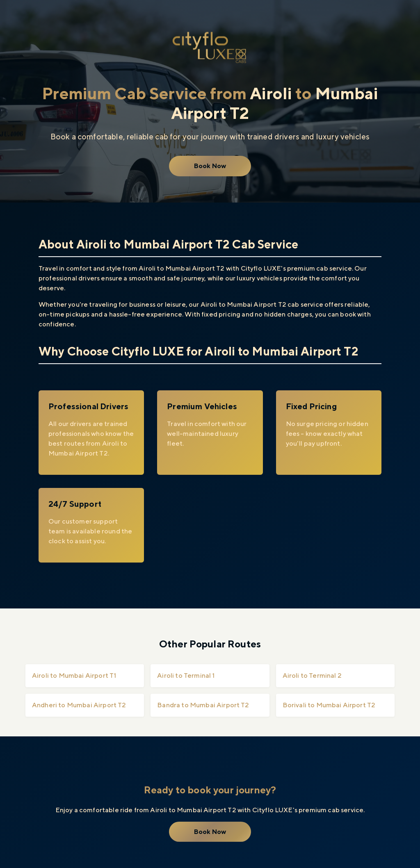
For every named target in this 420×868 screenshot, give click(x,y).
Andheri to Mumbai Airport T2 (79, 705)
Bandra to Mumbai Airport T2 (203, 705)
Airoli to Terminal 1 (186, 675)
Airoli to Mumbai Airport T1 (74, 675)
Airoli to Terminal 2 (312, 675)
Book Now (210, 166)
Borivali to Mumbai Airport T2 (329, 705)
